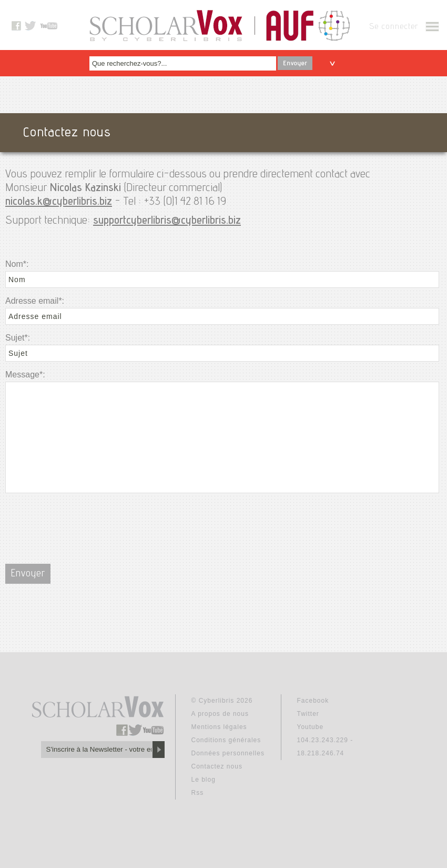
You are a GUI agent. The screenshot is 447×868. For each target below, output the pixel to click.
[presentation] (85, 522)
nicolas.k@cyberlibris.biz (59, 202)
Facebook (313, 701)
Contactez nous (217, 766)
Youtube (311, 727)
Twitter (308, 714)
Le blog (204, 780)
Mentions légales (219, 727)
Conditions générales (226, 740)
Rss (198, 793)
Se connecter (394, 27)
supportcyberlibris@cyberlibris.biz (167, 221)
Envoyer (295, 64)
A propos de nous (220, 714)
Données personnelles (228, 753)
